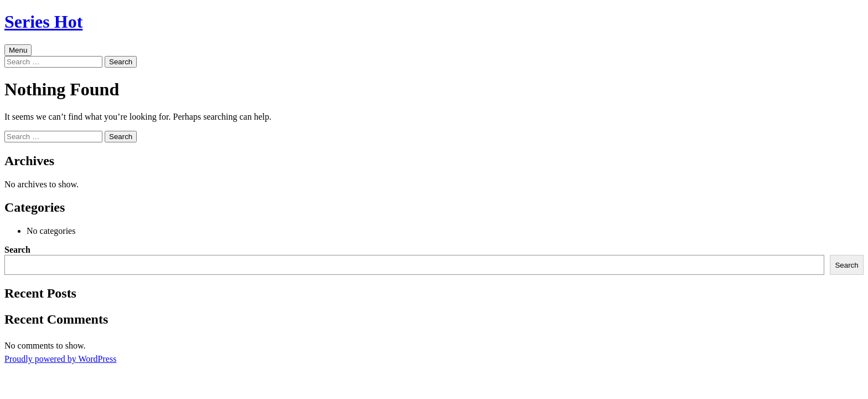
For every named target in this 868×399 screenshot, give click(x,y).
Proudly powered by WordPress (60, 359)
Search (17, 250)
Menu (18, 50)
